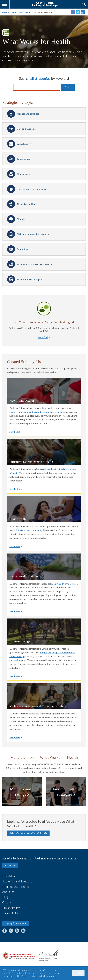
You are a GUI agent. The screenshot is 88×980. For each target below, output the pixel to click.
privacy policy (38, 976)
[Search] (37, 87)
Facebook (5, 931)
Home (5, 12)
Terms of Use (10, 913)
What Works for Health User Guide (27, 833)
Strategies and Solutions (20, 12)
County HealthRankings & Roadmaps (45, 4)
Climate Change (20, 641)
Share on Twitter (78, 12)
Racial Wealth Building (24, 576)
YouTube (17, 931)
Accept (78, 973)
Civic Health (18, 519)
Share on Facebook (73, 12)
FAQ (5, 897)
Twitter (11, 931)
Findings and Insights (16, 887)
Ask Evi (44, 309)
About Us (8, 892)
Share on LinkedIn (83, 12)
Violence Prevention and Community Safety (38, 706)
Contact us (10, 865)
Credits (7, 902)
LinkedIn (23, 931)
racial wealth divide (61, 584)
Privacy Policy (11, 908)
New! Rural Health (22, 400)
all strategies (40, 78)
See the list (15, 432)
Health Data (10, 876)
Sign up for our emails (16, 923)
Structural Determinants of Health (31, 462)
